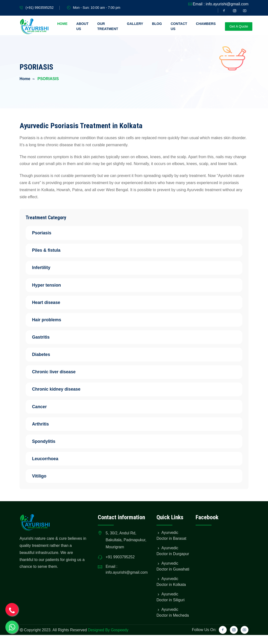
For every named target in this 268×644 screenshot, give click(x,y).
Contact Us (179, 26)
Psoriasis (45, 233)
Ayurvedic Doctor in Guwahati (167, 572)
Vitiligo (41, 479)
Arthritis (43, 426)
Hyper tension (49, 286)
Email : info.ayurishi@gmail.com (221, 4)
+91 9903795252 (120, 560)
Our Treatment (108, 26)
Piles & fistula (49, 250)
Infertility (44, 268)
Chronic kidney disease (59, 391)
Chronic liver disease (57, 374)
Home (62, 24)
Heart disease (49, 303)
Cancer (42, 409)
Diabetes (44, 356)
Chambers (206, 24)
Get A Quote (239, 26)
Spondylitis (47, 444)
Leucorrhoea (48, 461)
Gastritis (44, 338)
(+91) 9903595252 (39, 8)
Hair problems (50, 321)
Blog (157, 24)
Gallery (135, 24)
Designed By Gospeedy (108, 639)
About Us (82, 26)
